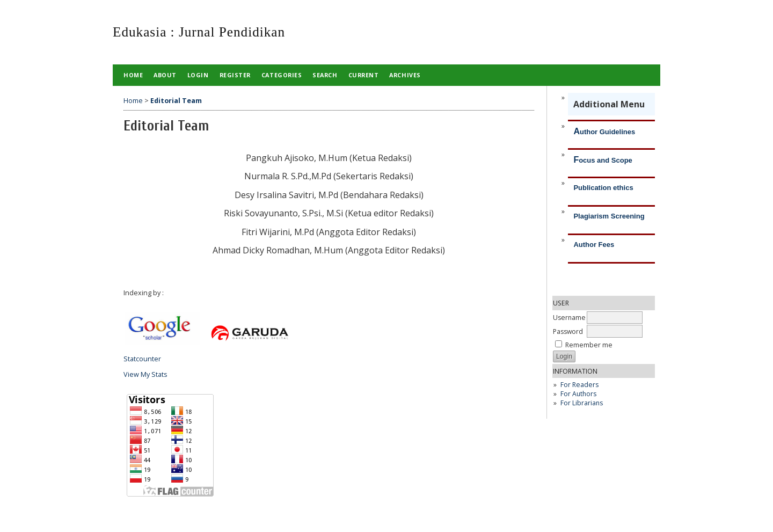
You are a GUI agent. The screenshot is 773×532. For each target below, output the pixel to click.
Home (133, 75)
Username (569, 318)
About (165, 75)
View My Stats (145, 374)
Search (325, 75)
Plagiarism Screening (609, 216)
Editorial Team (176, 101)
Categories (282, 75)
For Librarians (582, 403)
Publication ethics (603, 188)
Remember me (589, 345)
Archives (405, 75)
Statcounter (142, 359)
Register (235, 75)
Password (568, 331)
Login (198, 75)
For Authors (578, 394)
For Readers (579, 385)
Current (364, 75)
